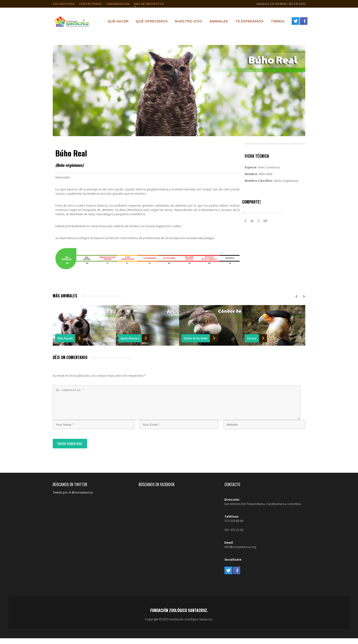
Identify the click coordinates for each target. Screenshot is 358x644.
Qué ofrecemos (150, 22)
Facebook (245, 221)
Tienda (276, 22)
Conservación (118, 4)
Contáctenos (90, 4)
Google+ (259, 221)
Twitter (252, 221)
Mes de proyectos (149, 5)
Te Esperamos (248, 22)
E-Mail (265, 221)
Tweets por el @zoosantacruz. (73, 498)
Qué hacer (117, 22)
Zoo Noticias (64, 4)
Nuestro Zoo (187, 22)
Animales (218, 22)
